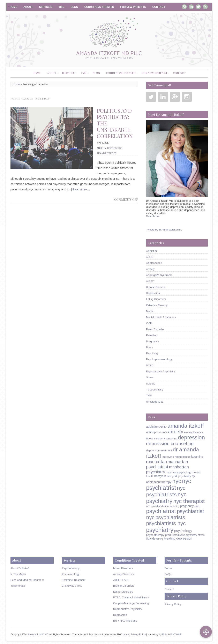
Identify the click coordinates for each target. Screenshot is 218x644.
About (28, 7)
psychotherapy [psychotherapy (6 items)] (155, 535)
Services (46, 7)
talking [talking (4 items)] (160, 539)
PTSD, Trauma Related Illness (131, 597)
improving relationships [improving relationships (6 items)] (176, 457)
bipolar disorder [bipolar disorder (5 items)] (155, 439)
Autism (150, 281)
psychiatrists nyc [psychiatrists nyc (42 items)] (166, 523)
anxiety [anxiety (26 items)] (176, 432)
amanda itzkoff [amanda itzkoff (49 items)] (186, 426)
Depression (115, 148)
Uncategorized (155, 402)
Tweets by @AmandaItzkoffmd (164, 230)
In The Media (18, 574)
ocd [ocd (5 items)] (148, 506)
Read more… (81, 189)
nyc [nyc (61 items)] (177, 481)
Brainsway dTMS (72, 586)
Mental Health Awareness (161, 317)
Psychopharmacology (159, 359)
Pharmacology (71, 574)
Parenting (152, 335)
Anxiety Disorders (124, 574)
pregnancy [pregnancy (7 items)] (187, 506)
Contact (159, 7)
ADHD (150, 257)
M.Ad (165, 634)
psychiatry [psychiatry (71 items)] (160, 530)
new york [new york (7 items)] (160, 476)
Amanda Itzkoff (107, 153)
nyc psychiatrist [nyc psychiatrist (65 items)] (169, 484)
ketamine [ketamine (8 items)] (197, 457)
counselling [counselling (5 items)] (171, 439)
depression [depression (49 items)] (191, 438)
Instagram (184, 7)
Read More (153, 216)
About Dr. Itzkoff (20, 568)
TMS (61, 7)
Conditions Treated (99, 7)
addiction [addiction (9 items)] (152, 427)
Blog (74, 7)
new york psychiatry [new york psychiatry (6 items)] (179, 476)
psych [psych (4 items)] (197, 506)
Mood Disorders (123, 568)
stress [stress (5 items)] (201, 535)
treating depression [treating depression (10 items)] (178, 538)
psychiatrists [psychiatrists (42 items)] (170, 517)
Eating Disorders (156, 299)
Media (150, 311)
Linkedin (191, 7)
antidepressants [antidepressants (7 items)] (157, 432)
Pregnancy (152, 341)
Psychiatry (152, 353)
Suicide (151, 384)
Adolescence (154, 263)
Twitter (198, 7)
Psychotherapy (71, 568)
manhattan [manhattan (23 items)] (156, 462)
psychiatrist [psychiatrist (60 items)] (161, 511)
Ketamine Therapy (157, 305)
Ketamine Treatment (74, 580)
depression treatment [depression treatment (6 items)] (159, 450)
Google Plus (175, 97)
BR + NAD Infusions (125, 621)
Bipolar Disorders (124, 586)
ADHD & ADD (121, 580)
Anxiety (101, 148)
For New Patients (133, 7)
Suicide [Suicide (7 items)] (151, 539)
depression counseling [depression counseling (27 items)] (170, 444)
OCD (149, 323)
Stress (150, 377)
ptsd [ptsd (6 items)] (168, 535)
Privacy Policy (173, 604)
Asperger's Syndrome (159, 275)
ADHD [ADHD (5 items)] (163, 427)
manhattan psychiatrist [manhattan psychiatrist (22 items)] (167, 464)
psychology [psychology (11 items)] (183, 531)
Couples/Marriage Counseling (131, 603)
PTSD (150, 365)
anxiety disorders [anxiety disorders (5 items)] (193, 432)
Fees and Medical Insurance (27, 580)
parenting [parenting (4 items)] (174, 506)
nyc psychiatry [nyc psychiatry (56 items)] (166, 498)
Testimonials (18, 586)
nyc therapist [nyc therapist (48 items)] (189, 501)
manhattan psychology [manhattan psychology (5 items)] (178, 473)
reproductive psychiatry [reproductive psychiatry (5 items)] (184, 535)
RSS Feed (205, 7)
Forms (168, 568)
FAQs (168, 574)
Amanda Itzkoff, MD (38, 634)
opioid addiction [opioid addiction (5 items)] (160, 506)
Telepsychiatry (155, 390)
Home (13, 7)
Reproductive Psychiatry (160, 371)
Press (150, 347)
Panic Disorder (155, 329)
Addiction (152, 251)
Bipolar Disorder (156, 287)
